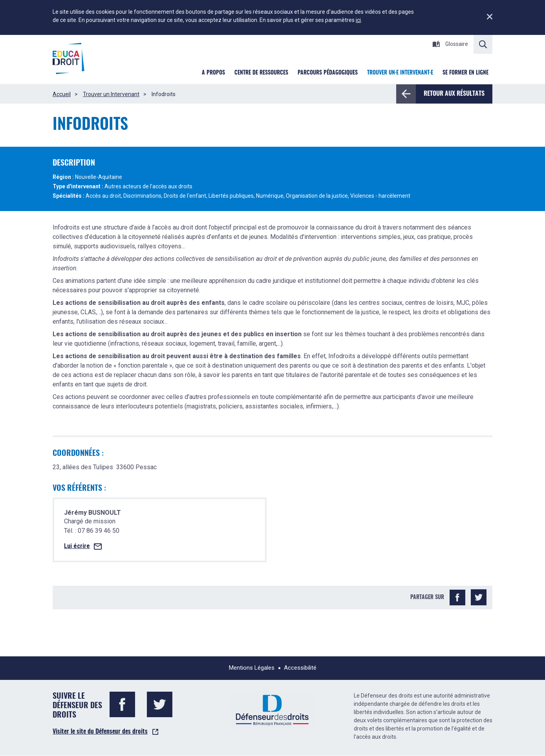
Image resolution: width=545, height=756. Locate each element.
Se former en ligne (465, 73)
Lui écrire (77, 546)
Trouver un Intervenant (111, 94)
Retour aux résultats (450, 94)
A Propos (213, 73)
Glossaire (450, 44)
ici (358, 20)
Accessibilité (300, 668)
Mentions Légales (252, 668)
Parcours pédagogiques (328, 73)
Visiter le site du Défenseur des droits (100, 732)
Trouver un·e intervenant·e (400, 73)
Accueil (62, 94)
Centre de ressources (261, 73)
